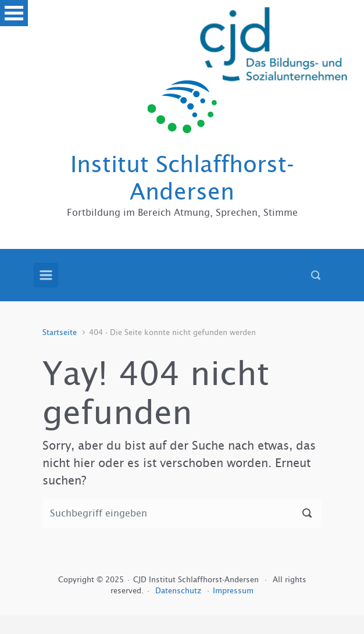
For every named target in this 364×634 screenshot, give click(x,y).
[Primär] (46, 275)
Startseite (60, 332)
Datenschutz (179, 591)
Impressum (233, 591)
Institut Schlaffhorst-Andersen (182, 178)
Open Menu (14, 13)
